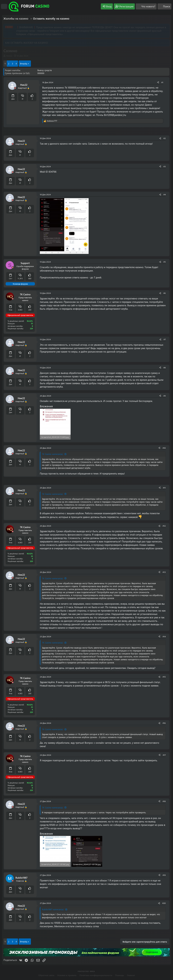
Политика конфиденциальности (96, 975)
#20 (164, 903)
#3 (165, 166)
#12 (164, 526)
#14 (164, 636)
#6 (165, 293)
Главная (131, 975)
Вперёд (24, 63)
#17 (164, 755)
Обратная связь (46, 975)
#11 (164, 488)
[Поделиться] (158, 82)
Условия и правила (67, 975)
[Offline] (15, 88)
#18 (164, 801)
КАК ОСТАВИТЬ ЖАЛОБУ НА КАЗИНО (27, 43)
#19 (164, 875)
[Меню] (4, 7)
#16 (164, 723)
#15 (164, 677)
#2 (165, 138)
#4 (165, 194)
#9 (165, 396)
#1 (162, 82)
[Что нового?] (146, 6)
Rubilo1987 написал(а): (53, 909)
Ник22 (9, 56)
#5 (165, 262)
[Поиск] (164, 6)
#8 (165, 368)
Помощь (120, 975)
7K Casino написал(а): (53, 454)
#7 (165, 339)
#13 (164, 572)
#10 (164, 448)
